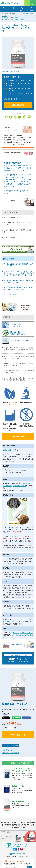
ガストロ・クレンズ (19, 486)
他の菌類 (27, 483)
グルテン (16, 633)
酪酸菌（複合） (8, 450)
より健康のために (17, 635)
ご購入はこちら (18, 105)
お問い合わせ (8, 750)
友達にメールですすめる (12, 753)
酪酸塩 (22, 20)
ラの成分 (17, 20)
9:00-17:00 (27, 4)
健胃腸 (16, 18)
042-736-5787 (19, 659)
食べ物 (27, 635)
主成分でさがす (9, 20)
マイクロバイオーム (27, 633)
